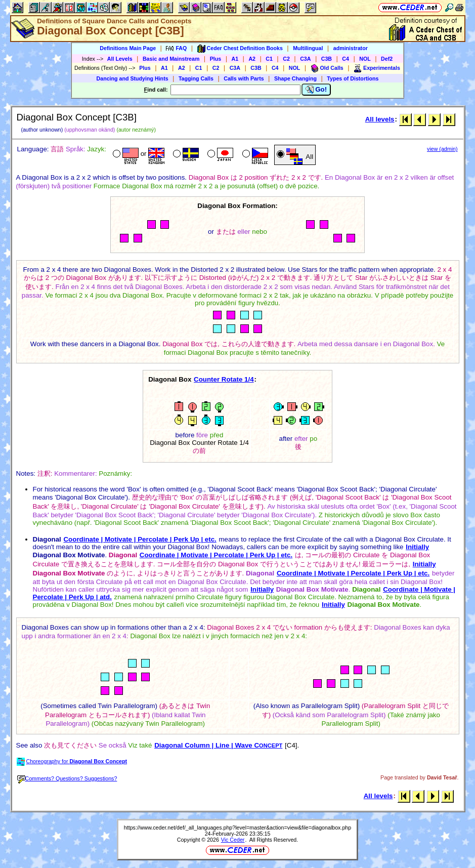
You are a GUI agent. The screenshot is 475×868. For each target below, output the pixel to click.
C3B (327, 59)
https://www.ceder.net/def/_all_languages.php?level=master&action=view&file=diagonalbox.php (237, 828)
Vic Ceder (233, 840)
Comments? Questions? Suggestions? (67, 778)
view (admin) (442, 149)
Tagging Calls (196, 78)
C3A (305, 59)
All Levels (120, 59)
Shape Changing (295, 78)
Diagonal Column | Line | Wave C (218, 745)
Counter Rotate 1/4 (224, 379)
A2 (252, 59)
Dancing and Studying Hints (133, 78)
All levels (380, 119)
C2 (286, 59)
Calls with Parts (244, 78)
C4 (346, 59)
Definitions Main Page (128, 48)
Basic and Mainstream (171, 59)
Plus (216, 59)
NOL (365, 59)
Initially (417, 547)
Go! (316, 90)
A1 (235, 59)
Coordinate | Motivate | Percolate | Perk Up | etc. (140, 539)
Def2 (387, 59)
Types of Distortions (353, 78)
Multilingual (308, 48)
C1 (269, 59)
